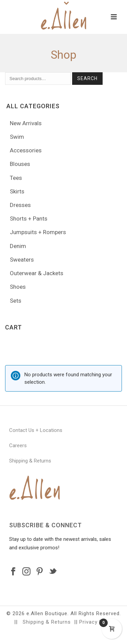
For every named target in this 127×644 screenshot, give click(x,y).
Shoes (18, 287)
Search (87, 78)
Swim (17, 137)
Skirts (17, 191)
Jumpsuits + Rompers (38, 232)
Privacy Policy (97, 622)
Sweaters (22, 260)
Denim (18, 246)
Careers (18, 446)
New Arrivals (26, 123)
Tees (16, 178)
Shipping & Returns (30, 461)
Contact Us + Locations (36, 430)
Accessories (26, 150)
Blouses (20, 164)
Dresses (20, 205)
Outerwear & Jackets (37, 273)
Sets (16, 301)
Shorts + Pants (29, 219)
